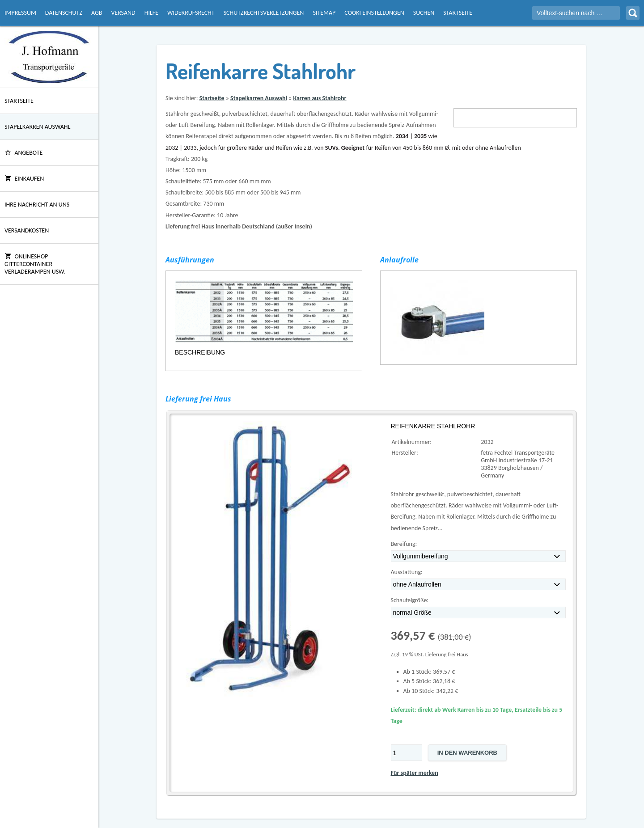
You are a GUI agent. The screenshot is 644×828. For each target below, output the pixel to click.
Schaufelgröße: (410, 600)
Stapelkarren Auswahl (37, 127)
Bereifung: (404, 544)
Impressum (20, 13)
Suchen (424, 13)
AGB (97, 13)
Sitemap (324, 13)
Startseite (458, 13)
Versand (123, 13)
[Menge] (407, 753)
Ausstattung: (407, 572)
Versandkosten (27, 230)
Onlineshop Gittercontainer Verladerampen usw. (35, 264)
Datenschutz (64, 13)
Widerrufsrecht (191, 13)
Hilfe (151, 13)
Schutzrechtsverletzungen (264, 13)
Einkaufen (24, 179)
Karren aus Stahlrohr (320, 98)
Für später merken (415, 773)
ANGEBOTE (23, 153)
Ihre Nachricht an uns (37, 205)
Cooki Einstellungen (374, 13)
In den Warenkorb (467, 753)
